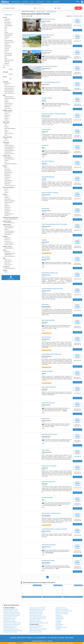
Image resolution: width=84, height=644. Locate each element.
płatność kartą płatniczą (9, 268)
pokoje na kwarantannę (9, 256)
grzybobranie (7, 174)
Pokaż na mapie (11, 278)
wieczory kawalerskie (9, 231)
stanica (5, 52)
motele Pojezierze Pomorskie (9, 627)
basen (6, 167)
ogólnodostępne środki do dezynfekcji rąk (9, 254)
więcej (43, 62)
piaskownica (7, 207)
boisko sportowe (8, 172)
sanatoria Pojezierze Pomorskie (36, 612)
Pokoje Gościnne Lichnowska (49, 466)
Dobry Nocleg (45, 304)
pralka (6, 139)
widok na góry (7, 260)
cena (4, 67)
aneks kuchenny (8, 112)
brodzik (6, 197)
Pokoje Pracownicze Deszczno (32, 597)
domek (5, 27)
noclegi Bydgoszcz (59, 617)
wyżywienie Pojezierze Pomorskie (10, 617)
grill (5, 125)
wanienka (6, 216)
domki (6, 85)
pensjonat (6, 44)
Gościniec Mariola (46, 130)
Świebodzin (44, 180)
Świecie (43, 276)
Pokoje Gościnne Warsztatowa (49, 434)
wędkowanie (7, 184)
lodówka (6, 132)
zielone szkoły (7, 234)
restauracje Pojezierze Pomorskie (36, 611)
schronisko (6, 50)
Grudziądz (44, 212)
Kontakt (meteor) (21, 638)
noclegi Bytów (58, 623)
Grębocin (44, 243)
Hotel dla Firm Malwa (47, 51)
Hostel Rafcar (45, 145)
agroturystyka (6, 19)
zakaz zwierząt (7, 108)
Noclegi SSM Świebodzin (48, 177)
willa (5, 57)
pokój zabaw (7, 211)
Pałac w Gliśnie (46, 450)
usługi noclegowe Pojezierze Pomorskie (38, 618)
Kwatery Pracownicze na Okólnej (50, 193)
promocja (5, 77)
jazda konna (7, 176)
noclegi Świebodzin (59, 624)
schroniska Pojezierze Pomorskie (36, 614)
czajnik (6, 124)
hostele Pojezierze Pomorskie (9, 618)
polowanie (7, 179)
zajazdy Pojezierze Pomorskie (35, 621)
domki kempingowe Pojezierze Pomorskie (12, 614)
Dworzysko (44, 54)
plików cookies (19, 643)
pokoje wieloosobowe (9, 93)
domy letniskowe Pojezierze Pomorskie (11, 612)
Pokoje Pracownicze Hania (48, 19)
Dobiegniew (44, 101)
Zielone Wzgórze (46, 257)
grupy (6, 272)
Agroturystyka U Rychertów (49, 545)
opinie (81, 16)
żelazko (6, 120)
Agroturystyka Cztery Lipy (48, 403)
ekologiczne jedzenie (9, 145)
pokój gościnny (7, 45)
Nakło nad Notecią (46, 564)
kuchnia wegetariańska (9, 150)
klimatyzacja (7, 115)
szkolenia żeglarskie (9, 248)
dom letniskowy (7, 24)
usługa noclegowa (7, 55)
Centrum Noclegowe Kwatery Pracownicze (52, 289)
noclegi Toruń (58, 615)
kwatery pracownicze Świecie (35, 630)
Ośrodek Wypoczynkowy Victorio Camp (52, 354)
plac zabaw (7, 209)
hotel (5, 31)
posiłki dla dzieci (8, 152)
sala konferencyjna (8, 228)
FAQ (33, 638)
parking (6, 102)
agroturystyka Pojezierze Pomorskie (11, 609)
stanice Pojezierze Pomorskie (35, 615)
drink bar (6, 144)
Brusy (43, 375)
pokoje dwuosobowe (9, 88)
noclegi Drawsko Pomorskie (61, 628)
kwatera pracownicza (8, 34)
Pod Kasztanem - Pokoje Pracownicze (51, 513)
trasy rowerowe (8, 182)
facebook (13, 638)
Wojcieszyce (44, 485)
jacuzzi (6, 189)
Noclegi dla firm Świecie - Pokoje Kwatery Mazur (54, 114)
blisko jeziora (7, 238)
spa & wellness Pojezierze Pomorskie (11, 629)
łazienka (6, 117)
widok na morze (8, 265)
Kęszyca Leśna (45, 165)
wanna (6, 140)
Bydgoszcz (44, 149)
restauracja (6, 63)
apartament (6, 21)
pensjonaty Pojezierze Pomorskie (10, 632)
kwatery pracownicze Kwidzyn (36, 632)
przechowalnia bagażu (9, 159)
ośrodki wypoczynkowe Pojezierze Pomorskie (13, 630)
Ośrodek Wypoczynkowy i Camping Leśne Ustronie (54, 529)
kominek (6, 127)
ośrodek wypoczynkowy (8, 42)
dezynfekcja (7, 252)
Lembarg (44, 260)
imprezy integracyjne (9, 226)
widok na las (7, 263)
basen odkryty (7, 171)
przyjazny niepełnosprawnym (10, 219)
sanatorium (6, 49)
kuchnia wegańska (8, 149)
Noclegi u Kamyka (46, 337)
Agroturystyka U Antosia (48, 35)
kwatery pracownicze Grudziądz (62, 609)
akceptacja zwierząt (8, 97)
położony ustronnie (8, 243)
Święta (43, 70)
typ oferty (5, 17)
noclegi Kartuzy (59, 620)
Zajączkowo (44, 38)
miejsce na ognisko (8, 133)
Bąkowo (43, 23)
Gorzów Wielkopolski (46, 308)
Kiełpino (43, 548)
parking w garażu (8, 105)
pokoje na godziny (8, 157)
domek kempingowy (8, 26)
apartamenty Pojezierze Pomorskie (10, 611)
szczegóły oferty (77, 30)
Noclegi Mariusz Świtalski (48, 561)
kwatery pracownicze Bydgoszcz (36, 626)
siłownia (6, 192)
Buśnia (43, 406)
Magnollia (44, 240)
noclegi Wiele (58, 629)
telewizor (6, 118)
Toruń (43, 86)
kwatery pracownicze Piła (61, 608)
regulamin (29, 638)
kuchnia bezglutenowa (9, 147)
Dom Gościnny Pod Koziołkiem (49, 66)
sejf (5, 162)
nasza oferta (54, 638)
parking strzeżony (8, 103)
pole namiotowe (7, 47)
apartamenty (7, 83)
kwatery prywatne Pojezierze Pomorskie (11, 624)
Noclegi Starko (45, 208)
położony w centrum (9, 245)
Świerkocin (44, 501)
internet (6, 100)
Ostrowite (44, 340)
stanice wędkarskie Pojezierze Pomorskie (38, 617)
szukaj (78, 8)
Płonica (43, 133)
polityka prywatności (41, 638)
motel (5, 39)
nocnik (6, 204)
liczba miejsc (6, 72)
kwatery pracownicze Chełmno (62, 614)
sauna (6, 191)
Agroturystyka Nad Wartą (48, 320)
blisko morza (7, 241)
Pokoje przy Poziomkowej (52, 597)
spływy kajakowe (8, 180)
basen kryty (7, 169)
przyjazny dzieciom (8, 214)
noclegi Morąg (58, 626)
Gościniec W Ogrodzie (47, 371)
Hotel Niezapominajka (47, 497)
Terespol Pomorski (46, 117)
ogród (6, 135)
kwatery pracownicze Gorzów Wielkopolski (38, 629)
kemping (5, 32)
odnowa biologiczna (8, 40)
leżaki (6, 130)
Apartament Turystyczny (48, 161)
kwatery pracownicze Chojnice (62, 612)
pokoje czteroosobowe (9, 87)
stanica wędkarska (7, 54)
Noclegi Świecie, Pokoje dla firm (50, 273)
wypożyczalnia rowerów (9, 185)
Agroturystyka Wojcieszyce (49, 482)
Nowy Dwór (44, 324)
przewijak (6, 212)
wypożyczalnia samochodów (10, 164)
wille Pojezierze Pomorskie (35, 620)
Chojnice (44, 469)
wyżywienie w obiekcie (9, 154)
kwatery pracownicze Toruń (35, 627)
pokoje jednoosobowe (9, 90)
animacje (6, 196)
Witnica (43, 532)
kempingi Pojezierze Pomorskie (10, 621)
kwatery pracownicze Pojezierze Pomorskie (12, 623)
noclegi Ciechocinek (60, 618)
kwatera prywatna (7, 35)
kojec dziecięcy (8, 199)
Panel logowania (69, 638)
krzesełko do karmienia (9, 201)
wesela (6, 229)
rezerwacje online (7, 15)
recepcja (6, 161)
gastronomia (6, 62)
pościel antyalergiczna (9, 223)
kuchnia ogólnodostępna (9, 128)
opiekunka (7, 206)
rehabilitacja (7, 107)
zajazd (5, 58)
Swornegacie (44, 390)
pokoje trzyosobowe (9, 92)
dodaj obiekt (61, 638)
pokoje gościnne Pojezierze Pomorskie (37, 608)
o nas (48, 638)
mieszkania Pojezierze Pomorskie (10, 626)
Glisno (43, 454)
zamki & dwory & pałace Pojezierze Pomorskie (39, 623)
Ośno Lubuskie (45, 358)
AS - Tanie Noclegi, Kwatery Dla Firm (51, 82)
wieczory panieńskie (9, 233)
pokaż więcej (6, 65)
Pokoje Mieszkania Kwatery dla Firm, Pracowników (54, 224)
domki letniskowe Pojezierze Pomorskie (11, 615)
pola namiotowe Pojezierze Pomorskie (37, 609)
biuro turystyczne (7, 22)
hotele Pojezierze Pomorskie (9, 620)
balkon (6, 113)
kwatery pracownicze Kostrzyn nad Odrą (64, 611)
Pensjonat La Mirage (47, 98)
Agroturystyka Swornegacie (49, 387)
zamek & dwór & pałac (8, 60)
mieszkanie (6, 37)
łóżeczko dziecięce (8, 202)
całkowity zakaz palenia (9, 98)
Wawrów (43, 422)
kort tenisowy (7, 177)
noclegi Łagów (58, 621)
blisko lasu (7, 240)
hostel (5, 29)
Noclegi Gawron (46, 419)
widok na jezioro (8, 261)
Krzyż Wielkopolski (46, 438)
